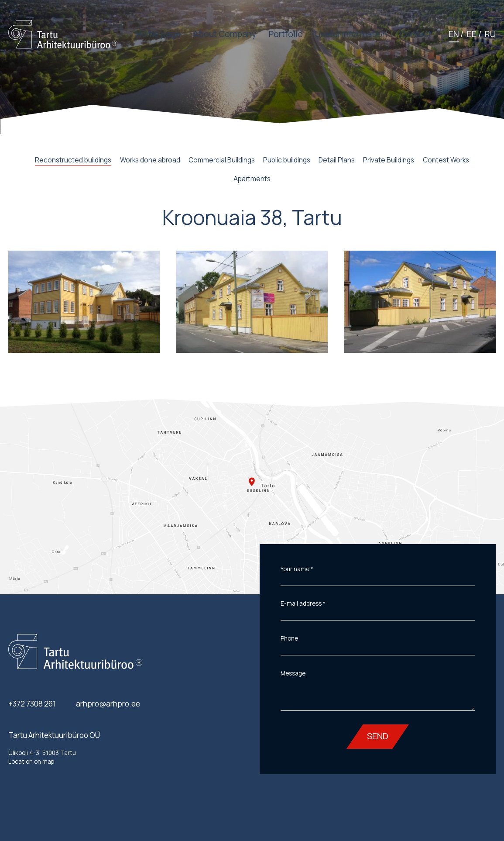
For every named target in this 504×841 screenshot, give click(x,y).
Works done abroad (150, 160)
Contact (416, 34)
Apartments (252, 179)
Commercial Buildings (222, 160)
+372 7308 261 (32, 704)
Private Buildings (389, 160)
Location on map (31, 762)
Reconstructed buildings (73, 160)
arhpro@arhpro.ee (108, 704)
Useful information (351, 34)
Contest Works (446, 160)
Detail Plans (337, 160)
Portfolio (286, 34)
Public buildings (287, 160)
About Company (225, 34)
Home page (158, 34)
